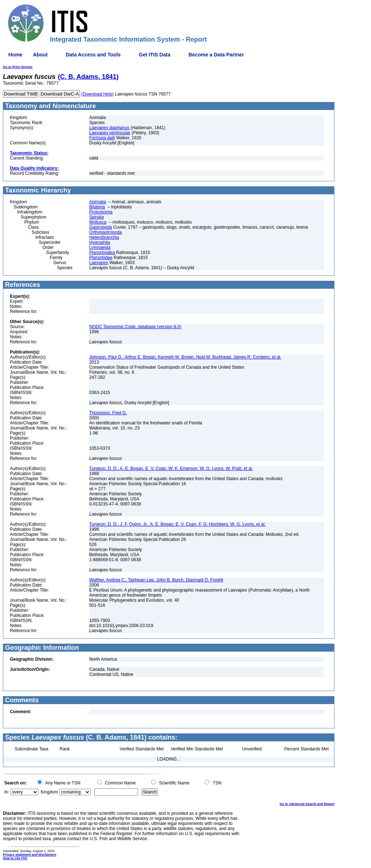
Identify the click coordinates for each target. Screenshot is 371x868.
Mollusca (98, 222)
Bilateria (97, 207)
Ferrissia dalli (102, 138)
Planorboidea (102, 253)
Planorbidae (101, 258)
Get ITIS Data (155, 55)
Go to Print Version (18, 67)
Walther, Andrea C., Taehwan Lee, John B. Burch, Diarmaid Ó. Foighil (156, 580)
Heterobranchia (104, 237)
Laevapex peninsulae (110, 133)
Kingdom (49, 792)
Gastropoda (101, 227)
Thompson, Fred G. (108, 413)
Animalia (97, 202)
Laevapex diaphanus (109, 128)
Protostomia (101, 212)
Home (15, 55)
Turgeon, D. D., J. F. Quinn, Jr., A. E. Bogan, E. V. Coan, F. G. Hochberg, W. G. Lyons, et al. (177, 524)
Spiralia (96, 217)
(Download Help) (97, 94)
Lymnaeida (100, 247)
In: (7, 792)
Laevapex (99, 263)
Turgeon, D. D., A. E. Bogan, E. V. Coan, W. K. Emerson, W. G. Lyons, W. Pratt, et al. (171, 469)
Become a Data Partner (216, 55)
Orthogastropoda (105, 232)
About (40, 55)
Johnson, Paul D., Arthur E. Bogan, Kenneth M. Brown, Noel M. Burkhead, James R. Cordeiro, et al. (185, 357)
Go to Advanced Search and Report (307, 804)
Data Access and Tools (93, 55)
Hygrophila (99, 242)
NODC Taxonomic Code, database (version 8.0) (135, 327)
